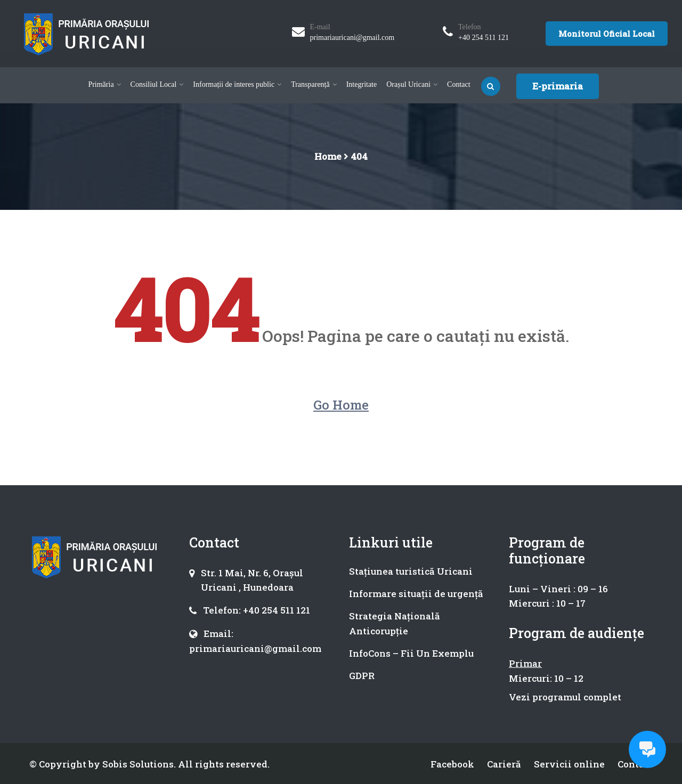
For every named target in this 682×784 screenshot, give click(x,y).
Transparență (310, 84)
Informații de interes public (234, 84)
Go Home (341, 405)
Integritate (362, 84)
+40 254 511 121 (484, 38)
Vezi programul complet (565, 697)
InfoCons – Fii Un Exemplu (411, 653)
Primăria (101, 84)
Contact (459, 84)
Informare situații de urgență (416, 594)
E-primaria (558, 86)
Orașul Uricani (408, 84)
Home (328, 156)
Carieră (504, 764)
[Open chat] (647, 749)
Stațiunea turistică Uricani (411, 571)
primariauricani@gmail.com (352, 38)
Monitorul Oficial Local (607, 34)
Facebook (452, 764)
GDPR (362, 676)
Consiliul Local (154, 84)
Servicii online (569, 764)
